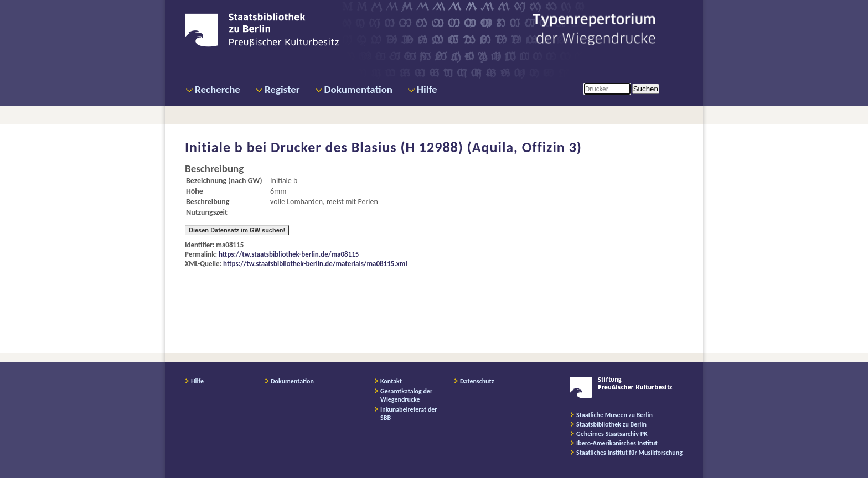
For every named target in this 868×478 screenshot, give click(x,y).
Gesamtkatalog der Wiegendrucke (406, 395)
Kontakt (391, 381)
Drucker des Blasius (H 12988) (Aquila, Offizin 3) (426, 147)
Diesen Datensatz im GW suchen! (237, 230)
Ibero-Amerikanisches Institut (617, 443)
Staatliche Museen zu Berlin (614, 415)
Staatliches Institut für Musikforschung (629, 453)
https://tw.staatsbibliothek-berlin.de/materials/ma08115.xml (315, 264)
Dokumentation (358, 89)
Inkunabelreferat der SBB (409, 414)
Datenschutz (477, 381)
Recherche (218, 89)
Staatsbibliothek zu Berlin (611, 424)
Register (282, 89)
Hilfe (427, 89)
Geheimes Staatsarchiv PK (612, 434)
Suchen (646, 89)
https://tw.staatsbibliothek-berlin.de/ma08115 (289, 254)
